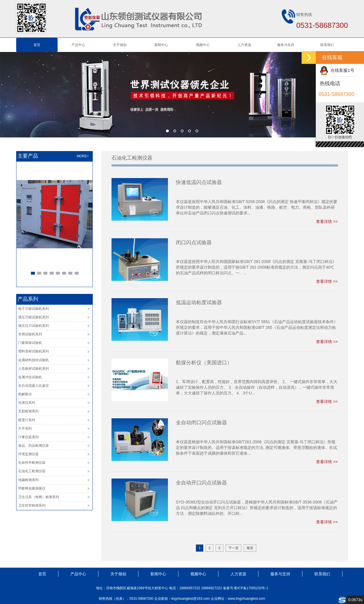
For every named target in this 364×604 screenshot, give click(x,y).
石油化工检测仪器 (32, 471)
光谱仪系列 (27, 403)
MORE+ (83, 156)
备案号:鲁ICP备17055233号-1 (246, 588)
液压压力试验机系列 (33, 326)
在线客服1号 (337, 70)
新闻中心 (161, 45)
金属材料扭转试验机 (33, 360)
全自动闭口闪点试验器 (201, 423)
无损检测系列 (28, 411)
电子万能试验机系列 (33, 309)
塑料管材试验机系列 (33, 351)
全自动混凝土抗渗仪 (33, 386)
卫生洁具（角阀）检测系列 (39, 497)
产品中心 (78, 45)
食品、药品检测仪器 (33, 446)
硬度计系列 (27, 420)
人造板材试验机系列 (33, 369)
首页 (37, 45)
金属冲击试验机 (30, 377)
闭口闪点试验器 (194, 243)
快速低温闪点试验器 (199, 182)
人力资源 (244, 45)
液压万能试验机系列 (33, 317)
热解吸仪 (25, 394)
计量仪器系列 (28, 437)
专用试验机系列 (30, 334)
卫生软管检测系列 (32, 505)
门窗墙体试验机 (30, 343)
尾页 (250, 548)
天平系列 (25, 429)
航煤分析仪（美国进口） (204, 363)
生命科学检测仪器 (32, 463)
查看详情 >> (327, 221)
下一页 (233, 548)
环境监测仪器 (28, 454)
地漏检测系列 (28, 480)
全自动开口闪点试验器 (201, 483)
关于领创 (120, 45)
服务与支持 (286, 45)
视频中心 (203, 45)
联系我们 (327, 45)
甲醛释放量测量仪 (32, 488)
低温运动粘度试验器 (199, 302)
